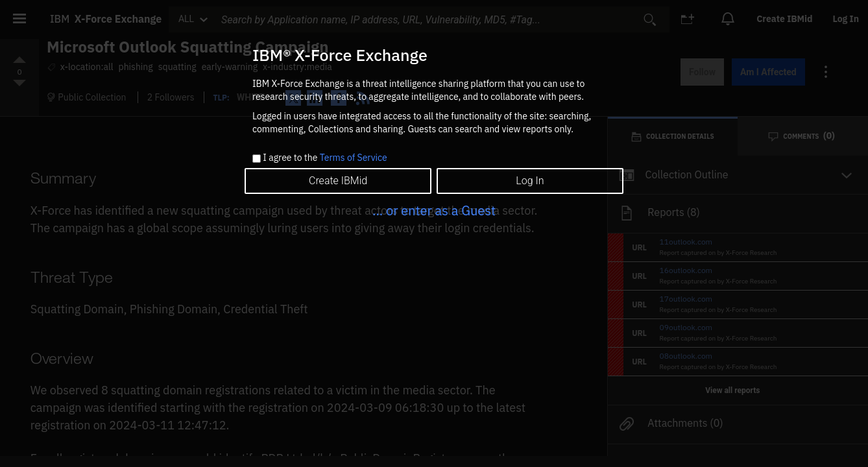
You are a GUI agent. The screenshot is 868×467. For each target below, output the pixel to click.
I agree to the (325, 158)
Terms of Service (354, 158)
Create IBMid (338, 181)
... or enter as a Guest (434, 210)
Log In (530, 181)
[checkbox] (257, 159)
